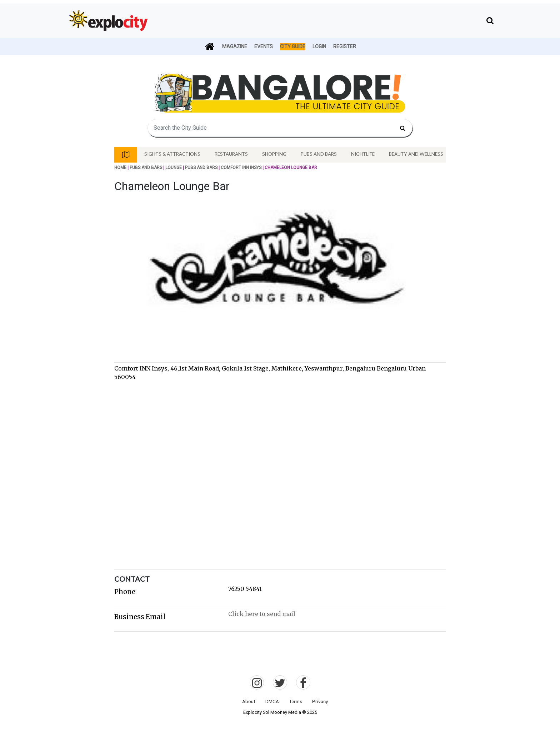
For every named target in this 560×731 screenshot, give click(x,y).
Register (345, 46)
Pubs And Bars (319, 154)
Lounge (174, 168)
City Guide (293, 46)
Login (319, 46)
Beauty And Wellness (416, 154)
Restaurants (231, 154)
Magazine (235, 46)
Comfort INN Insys (241, 168)
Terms (296, 701)
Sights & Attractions (172, 154)
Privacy (320, 701)
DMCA (272, 701)
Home (120, 168)
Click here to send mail (262, 614)
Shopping (274, 154)
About (249, 701)
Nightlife (363, 154)
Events (264, 46)
